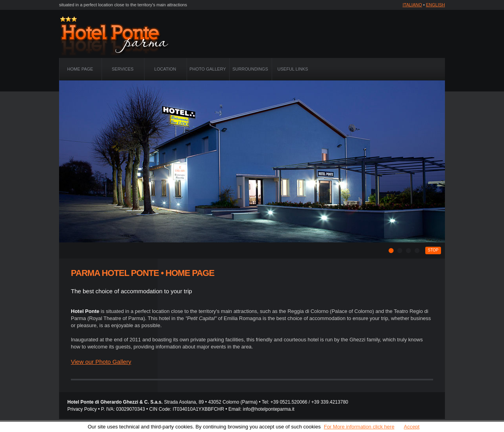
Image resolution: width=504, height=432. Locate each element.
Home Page (80, 69)
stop (433, 250)
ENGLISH (435, 5)
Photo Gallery (208, 69)
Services (123, 69)
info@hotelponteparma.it (269, 409)
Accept (412, 427)
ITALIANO (412, 5)
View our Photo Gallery (101, 362)
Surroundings (250, 69)
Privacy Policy (82, 409)
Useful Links (293, 69)
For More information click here (359, 427)
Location (165, 69)
